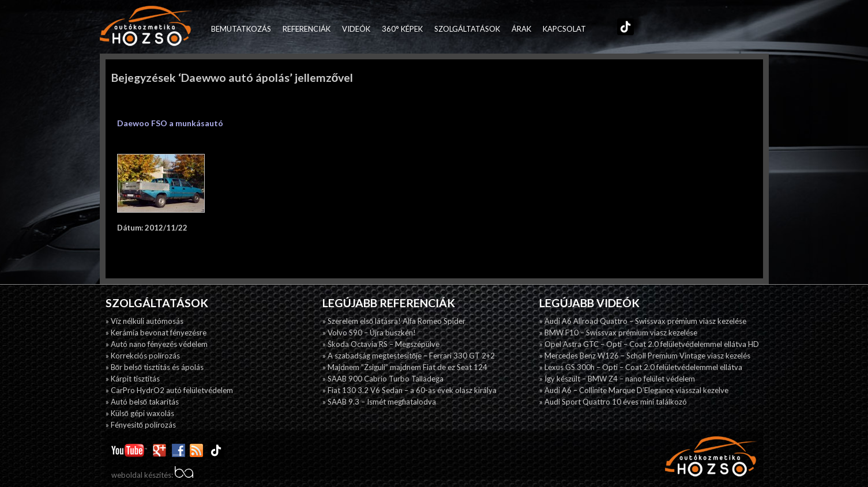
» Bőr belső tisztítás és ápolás (155, 367)
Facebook (598, 29)
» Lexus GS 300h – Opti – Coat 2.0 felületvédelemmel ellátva (641, 367)
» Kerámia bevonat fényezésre (156, 333)
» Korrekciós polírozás (143, 356)
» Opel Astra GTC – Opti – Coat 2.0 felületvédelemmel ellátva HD (649, 344)
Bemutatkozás (241, 29)
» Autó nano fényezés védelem (157, 344)
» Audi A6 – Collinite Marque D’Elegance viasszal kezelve (634, 390)
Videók (356, 29)
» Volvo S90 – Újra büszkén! (369, 333)
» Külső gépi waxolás (140, 413)
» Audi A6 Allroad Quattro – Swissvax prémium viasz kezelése (643, 321)
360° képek (402, 29)
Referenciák (307, 29)
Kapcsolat (564, 29)
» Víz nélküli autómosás (144, 321)
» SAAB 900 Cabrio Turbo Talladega (383, 379)
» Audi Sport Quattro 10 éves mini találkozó (613, 402)
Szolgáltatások (467, 29)
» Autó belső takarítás (142, 402)
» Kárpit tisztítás (133, 379)
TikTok (623, 29)
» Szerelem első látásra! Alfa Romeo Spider (394, 321)
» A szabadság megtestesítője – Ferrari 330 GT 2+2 (409, 356)
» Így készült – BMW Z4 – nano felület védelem (617, 379)
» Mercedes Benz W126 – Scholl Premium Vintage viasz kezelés (645, 356)
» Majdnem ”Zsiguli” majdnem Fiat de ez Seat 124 (405, 367)
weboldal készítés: (152, 475)
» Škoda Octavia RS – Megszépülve (381, 344)
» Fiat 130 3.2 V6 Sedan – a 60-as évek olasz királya (409, 390)
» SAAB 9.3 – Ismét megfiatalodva (379, 402)
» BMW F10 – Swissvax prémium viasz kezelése (618, 333)
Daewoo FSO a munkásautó (170, 123)
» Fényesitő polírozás (141, 425)
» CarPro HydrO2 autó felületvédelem (169, 390)
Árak (521, 29)
